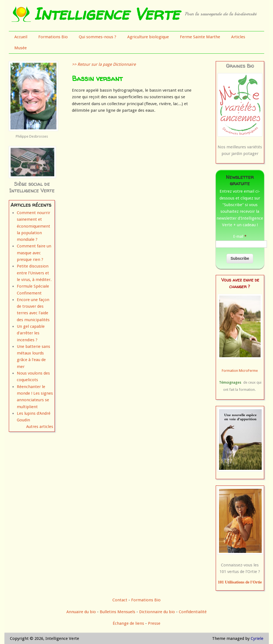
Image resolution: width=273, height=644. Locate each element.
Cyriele (257, 638)
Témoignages (230, 382)
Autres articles (40, 427)
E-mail (240, 236)
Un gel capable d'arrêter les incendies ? (31, 333)
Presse (154, 623)
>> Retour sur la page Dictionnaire (104, 64)
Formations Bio (53, 37)
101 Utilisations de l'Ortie (240, 582)
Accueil (21, 37)
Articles (238, 37)
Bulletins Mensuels (117, 612)
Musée (21, 48)
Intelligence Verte (106, 14)
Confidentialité (193, 612)
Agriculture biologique (148, 37)
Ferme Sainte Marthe (200, 37)
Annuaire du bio (81, 612)
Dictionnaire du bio (157, 612)
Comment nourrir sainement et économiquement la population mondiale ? (33, 226)
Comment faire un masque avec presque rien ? (34, 253)
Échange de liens (129, 623)
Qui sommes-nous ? (98, 37)
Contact (120, 600)
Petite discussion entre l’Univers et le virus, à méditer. (34, 273)
